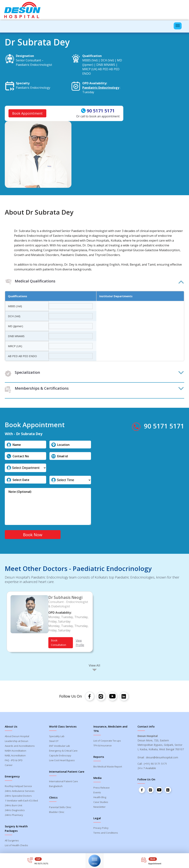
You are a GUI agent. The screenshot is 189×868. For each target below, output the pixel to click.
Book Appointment (27, 113)
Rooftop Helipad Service (18, 787)
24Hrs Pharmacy (14, 816)
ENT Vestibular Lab (60, 747)
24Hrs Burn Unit (13, 806)
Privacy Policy (101, 829)
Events (97, 793)
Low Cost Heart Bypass (62, 761)
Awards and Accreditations (20, 747)
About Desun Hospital (17, 737)
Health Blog (100, 798)
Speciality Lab (57, 737)
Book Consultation (59, 643)
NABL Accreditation (15, 756)
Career (9, 766)
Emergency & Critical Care (63, 751)
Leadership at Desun (17, 742)
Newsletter (99, 808)
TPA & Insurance (103, 746)
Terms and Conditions (106, 833)
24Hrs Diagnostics (15, 811)
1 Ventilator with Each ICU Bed (21, 801)
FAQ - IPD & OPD (14, 761)
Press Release (102, 788)
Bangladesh (56, 787)
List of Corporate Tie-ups (107, 741)
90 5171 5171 (101, 111)
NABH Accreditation (16, 751)
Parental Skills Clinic (60, 808)
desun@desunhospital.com (162, 758)
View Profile (80, 643)
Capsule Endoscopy (60, 756)
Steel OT (54, 742)
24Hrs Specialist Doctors (18, 796)
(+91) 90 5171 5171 (155, 764)
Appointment (155, 863)
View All (94, 666)
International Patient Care (63, 782)
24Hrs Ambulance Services (20, 792)
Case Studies (101, 803)
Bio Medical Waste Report (108, 767)
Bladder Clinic (57, 813)
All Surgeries (12, 841)
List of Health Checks (16, 846)
